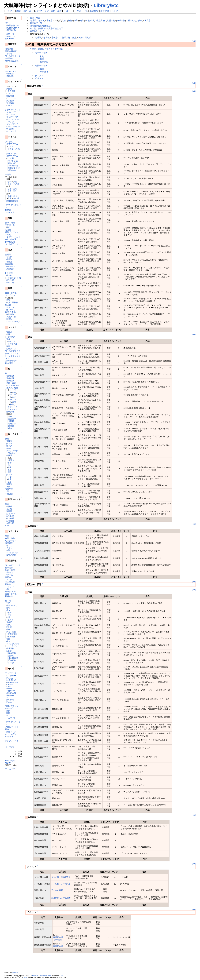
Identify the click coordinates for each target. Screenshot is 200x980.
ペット (8, 526)
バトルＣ (10, 93)
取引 (15, 191)
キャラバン (10, 266)
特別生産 (12, 170)
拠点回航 (12, 653)
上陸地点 (9, 572)
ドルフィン (11, 718)
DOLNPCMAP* (13, 28)
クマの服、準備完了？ (61, 877)
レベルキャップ (13, 322)
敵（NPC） (11, 310)
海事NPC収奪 (41, 53)
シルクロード (12, 676)
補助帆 (11, 421)
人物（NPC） (12, 605)
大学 (7, 491)
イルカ (9, 545)
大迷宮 (8, 235)
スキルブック (12, 451)
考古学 (41, 20)
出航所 (9, 651)
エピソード (11, 131)
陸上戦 (8, 305)
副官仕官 (10, 521)
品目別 (9, 259)
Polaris (9, 702)
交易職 (9, 509)
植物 (70, 20)
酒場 (8, 617)
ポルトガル (11, 115)
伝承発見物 (10, 242)
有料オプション (12, 706)
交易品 (8, 254)
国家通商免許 (11, 361)
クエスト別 (11, 317)
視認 (42, 56)
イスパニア (11, 112)
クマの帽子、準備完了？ (62, 884)
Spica (9, 687)
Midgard (10, 678)
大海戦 (9, 89)
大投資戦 (10, 101)
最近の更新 (10, 760)
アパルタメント (13, 644)
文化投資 (10, 103)
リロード (68, 11)
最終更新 (105, 11)
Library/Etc (106, 5)
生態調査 (44, 62)
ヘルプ (115, 11)
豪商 (8, 629)
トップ (9, 11)
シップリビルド (13, 385)
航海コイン (11, 732)
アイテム (9, 142)
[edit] (194, 41)
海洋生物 (121, 20)
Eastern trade (12, 682)
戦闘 (14, 402)
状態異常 (9, 543)
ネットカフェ (11, 734)
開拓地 (8, 577)
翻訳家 (9, 627)
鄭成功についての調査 (61, 898)
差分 (31, 11)
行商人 (9, 625)
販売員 (11, 620)
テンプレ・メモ (12, 741)
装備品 (8, 174)
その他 (16, 184)
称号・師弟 (10, 538)
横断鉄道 (9, 596)
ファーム (9, 575)
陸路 (8, 713)
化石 (64, 20)
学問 (10, 182)
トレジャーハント (13, 237)
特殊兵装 (12, 424)
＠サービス (10, 708)
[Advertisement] (62, 962)
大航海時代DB (12, 25)
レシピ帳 (10, 158)
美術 (140, 20)
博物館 (8, 210)
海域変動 (9, 49)
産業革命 (9, 58)
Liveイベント (11, 71)
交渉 (10, 189)
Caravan (10, 684)
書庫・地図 (10, 223)
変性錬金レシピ (14, 278)
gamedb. (16, 972)
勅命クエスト (12, 349)
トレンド (9, 54)
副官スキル (11, 514)
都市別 (9, 257)
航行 (15, 189)
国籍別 (9, 319)
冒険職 (9, 506)
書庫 (8, 639)
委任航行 (12, 660)
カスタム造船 (12, 388)
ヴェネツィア (12, 117)
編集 (19, 11)
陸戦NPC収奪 (41, 66)
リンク (8, 23)
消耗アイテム (12, 154)
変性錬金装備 (12, 201)
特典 (7, 729)
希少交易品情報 (12, 61)
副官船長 (10, 518)
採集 (10, 470)
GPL (61, 976)
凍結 (25, 11)
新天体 (12, 460)
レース (9, 105)
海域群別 (10, 314)
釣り (10, 465)
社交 (10, 477)
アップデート (11, 673)
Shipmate (10, 695)
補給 (10, 463)
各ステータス (11, 541)
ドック (9, 580)
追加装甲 (12, 419)
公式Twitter (10, 38)
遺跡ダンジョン (12, 232)
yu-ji (25, 978)
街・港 (8, 601)
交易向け (10, 378)
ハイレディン (12, 553)
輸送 (14, 397)
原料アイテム (12, 156)
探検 (14, 392)
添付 (53, 11)
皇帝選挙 (9, 568)
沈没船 (8, 230)
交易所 (9, 622)
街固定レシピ (14, 168)
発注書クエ (12, 344)
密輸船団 (10, 74)
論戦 (8, 227)
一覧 (85, 11)
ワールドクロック (13, 56)
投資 (10, 613)
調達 (10, 472)
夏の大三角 (11, 693)
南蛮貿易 (9, 264)
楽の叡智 (10, 700)
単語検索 (94, 11)
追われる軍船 (57, 890)
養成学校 (9, 489)
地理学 (33, 20)
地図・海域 (10, 570)
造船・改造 (11, 383)
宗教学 (50, 20)
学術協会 (9, 494)
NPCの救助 (11, 555)
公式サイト (10, 34)
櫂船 (12, 404)
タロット (10, 548)
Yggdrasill (10, 691)
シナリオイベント (13, 110)
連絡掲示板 (11, 30)
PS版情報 (9, 736)
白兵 (15, 196)
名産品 (9, 262)
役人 (8, 610)
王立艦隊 (11, 91)
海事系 (9, 446)
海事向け (10, 381)
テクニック (11, 307)
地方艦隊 (11, 636)
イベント (39, 78)
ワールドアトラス (13, 351)
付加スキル (12, 409)
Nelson (9, 689)
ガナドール (10, 295)
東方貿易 (10, 269)
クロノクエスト (12, 353)
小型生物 (90, 20)
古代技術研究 (11, 239)
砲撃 (10, 196)
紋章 (10, 428)
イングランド (12, 124)
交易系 (9, 443)
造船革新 (10, 76)
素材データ (12, 407)
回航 (8, 711)
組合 (8, 641)
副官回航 (10, 516)
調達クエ (11, 341)
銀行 (8, 608)
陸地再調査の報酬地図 (40, 26)
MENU (8, 763)
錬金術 (9, 275)
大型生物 (111, 20)
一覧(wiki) (10, 453)
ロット (11, 146)
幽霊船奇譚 (58, 937)
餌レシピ (12, 163)
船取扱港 (10, 412)
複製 (59, 11)
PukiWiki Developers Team (42, 976)
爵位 (7, 536)
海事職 (9, 511)
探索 (10, 467)
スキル (8, 448)
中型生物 (101, 20)
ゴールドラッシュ (13, 244)
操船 (10, 184)
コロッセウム (11, 293)
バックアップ (42, 11)
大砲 (10, 416)
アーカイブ (10, 769)
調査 (15, 182)
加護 (8, 550)
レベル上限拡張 (13, 126)
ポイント (10, 716)
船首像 (11, 426)
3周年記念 (58, 940)
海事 (8, 346)
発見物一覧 (10, 225)
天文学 (148, 20)
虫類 (76, 20)
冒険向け (10, 376)
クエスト (9, 332)
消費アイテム (12, 144)
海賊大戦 (10, 96)
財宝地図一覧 (36, 23)
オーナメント (13, 646)
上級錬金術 (13, 166)
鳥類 (82, 20)
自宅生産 (10, 523)
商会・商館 (11, 632)
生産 (10, 191)
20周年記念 (11, 680)
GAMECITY (10, 36)
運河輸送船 (13, 658)
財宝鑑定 (132, 20)
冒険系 (9, 441)
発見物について (37, 31)
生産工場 (10, 282)
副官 (7, 504)
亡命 (10, 615)
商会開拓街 (10, 582)
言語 (8, 486)
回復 (10, 198)
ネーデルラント (13, 119)
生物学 (63, 38)
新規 (79, 11)
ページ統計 (10, 747)
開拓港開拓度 (11, 51)
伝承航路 (9, 363)
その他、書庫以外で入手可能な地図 (46, 28)
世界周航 (10, 129)
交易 (8, 339)
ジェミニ (10, 697)
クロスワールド (12, 727)
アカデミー (11, 98)
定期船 (11, 656)
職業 (7, 439)
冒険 (8, 334)
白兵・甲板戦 (12, 302)
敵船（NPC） (11, 312)
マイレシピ (13, 161)
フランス (10, 122)
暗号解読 (11, 337)
